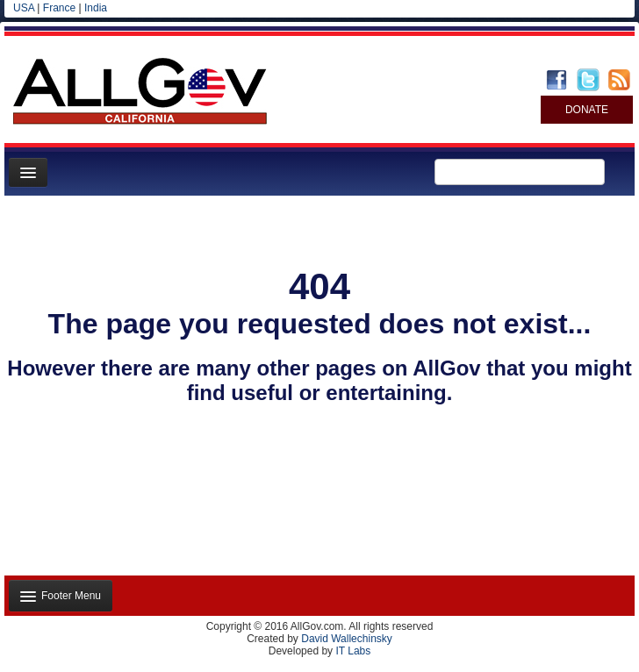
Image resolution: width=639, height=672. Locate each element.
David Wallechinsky (347, 639)
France (59, 8)
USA (24, 8)
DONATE (587, 110)
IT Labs (353, 651)
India (96, 8)
